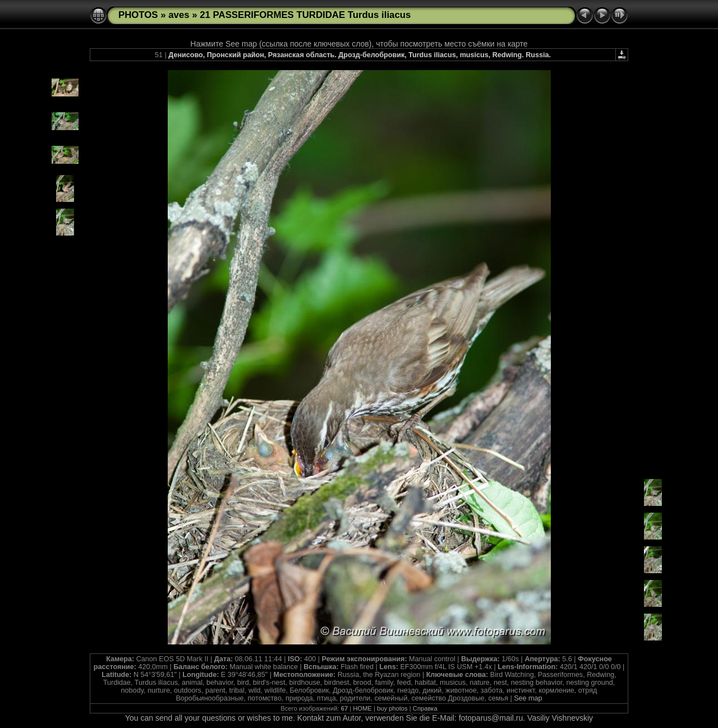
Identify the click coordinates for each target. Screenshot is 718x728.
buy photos (392, 708)
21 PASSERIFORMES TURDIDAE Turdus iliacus (305, 15)
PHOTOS (138, 15)
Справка (425, 708)
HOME (362, 708)
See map (528, 698)
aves (179, 15)
